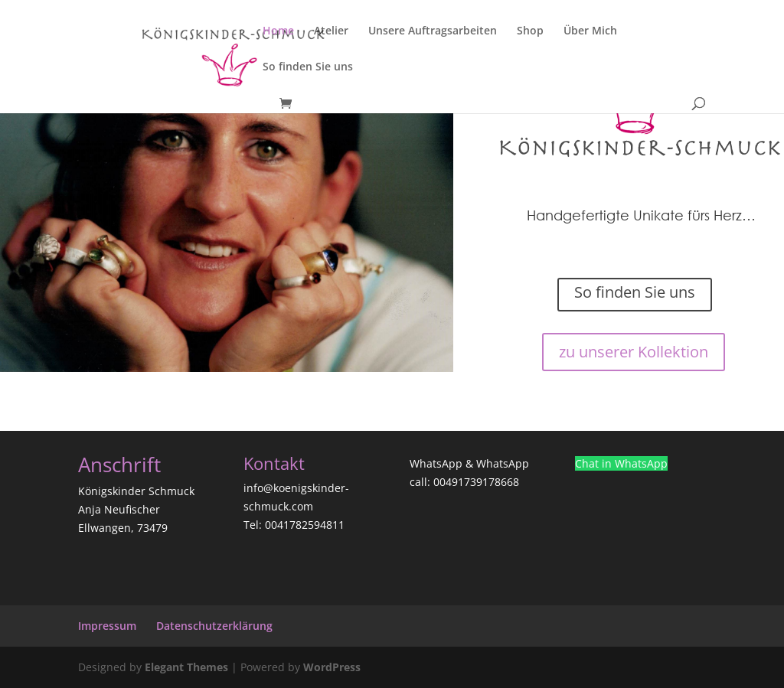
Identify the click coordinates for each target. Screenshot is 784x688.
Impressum (107, 626)
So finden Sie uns (308, 67)
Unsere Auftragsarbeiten (433, 31)
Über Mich (590, 31)
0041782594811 (305, 525)
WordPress (332, 667)
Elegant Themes (186, 667)
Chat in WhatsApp (621, 463)
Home (278, 31)
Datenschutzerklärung (214, 626)
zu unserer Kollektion (634, 352)
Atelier (331, 31)
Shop (530, 31)
